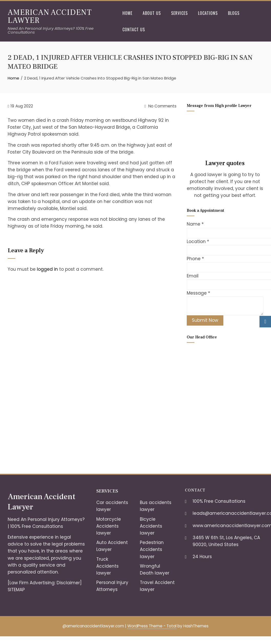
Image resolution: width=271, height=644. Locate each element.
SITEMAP (16, 590)
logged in (47, 269)
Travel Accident (157, 582)
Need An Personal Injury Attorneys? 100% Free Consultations (51, 30)
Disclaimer (68, 583)
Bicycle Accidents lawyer (151, 526)
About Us (152, 13)
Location (198, 241)
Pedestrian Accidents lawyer (152, 549)
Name (195, 224)
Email (193, 276)
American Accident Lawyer (50, 16)
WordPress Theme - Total (152, 626)
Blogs (234, 13)
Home (127, 13)
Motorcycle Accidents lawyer (109, 526)
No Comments (160, 106)
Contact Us (134, 29)
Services (179, 13)
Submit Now (205, 320)
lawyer (147, 589)
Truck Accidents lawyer (107, 566)
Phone (195, 259)
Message (198, 293)
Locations (208, 13)
